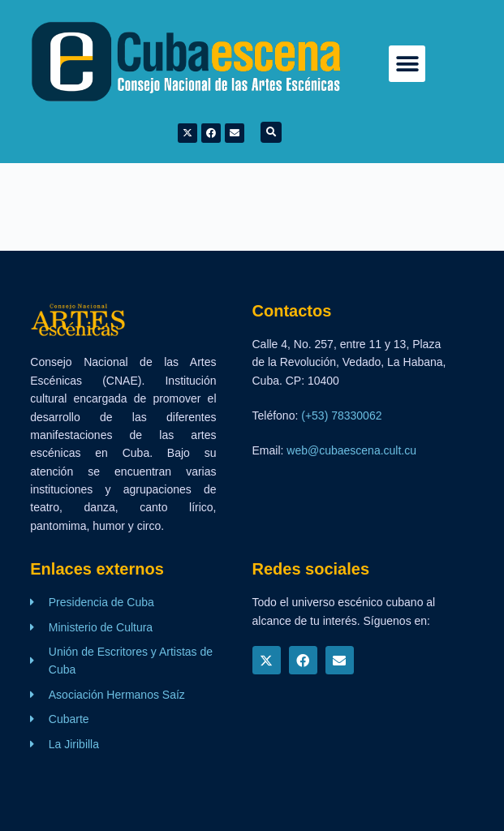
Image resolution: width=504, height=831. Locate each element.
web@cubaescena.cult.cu (351, 450)
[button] (407, 64)
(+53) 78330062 (341, 415)
